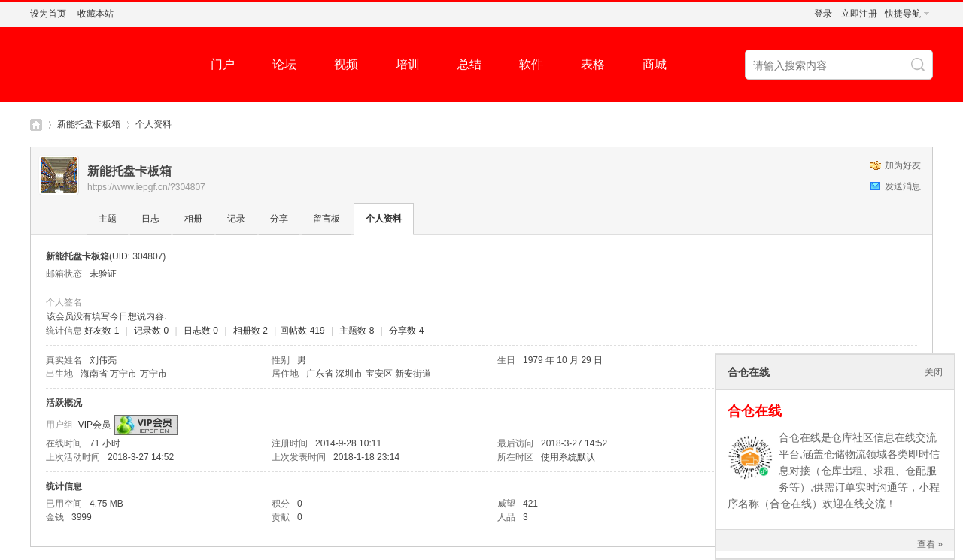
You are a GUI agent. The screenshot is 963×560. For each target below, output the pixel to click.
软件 (531, 64)
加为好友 (903, 165)
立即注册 (859, 14)
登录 (823, 14)
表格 (593, 64)
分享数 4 (406, 331)
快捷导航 (903, 14)
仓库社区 (36, 124)
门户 (223, 64)
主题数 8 (357, 331)
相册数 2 (251, 331)
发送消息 (903, 186)
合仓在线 (755, 411)
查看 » (930, 544)
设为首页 (48, 14)
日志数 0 (201, 331)
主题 (108, 219)
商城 (655, 64)
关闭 (934, 372)
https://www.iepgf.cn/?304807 (146, 187)
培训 (408, 64)
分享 (279, 219)
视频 (346, 64)
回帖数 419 (302, 331)
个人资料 (384, 219)
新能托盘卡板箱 (89, 124)
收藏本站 (96, 14)
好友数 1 (102, 331)
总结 (469, 64)
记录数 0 (151, 331)
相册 (193, 219)
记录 (236, 219)
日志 (150, 219)
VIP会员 (94, 425)
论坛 (284, 64)
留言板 (327, 219)
